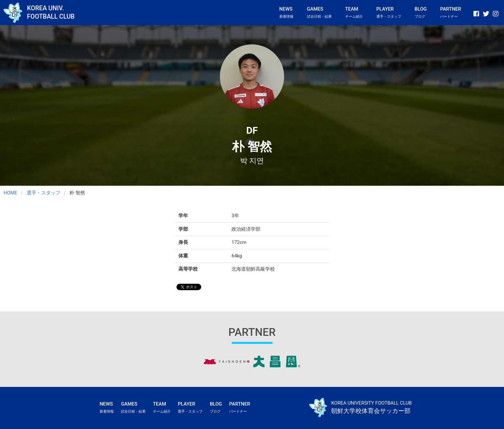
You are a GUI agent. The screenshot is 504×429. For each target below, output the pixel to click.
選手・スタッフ (44, 193)
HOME (10, 193)
